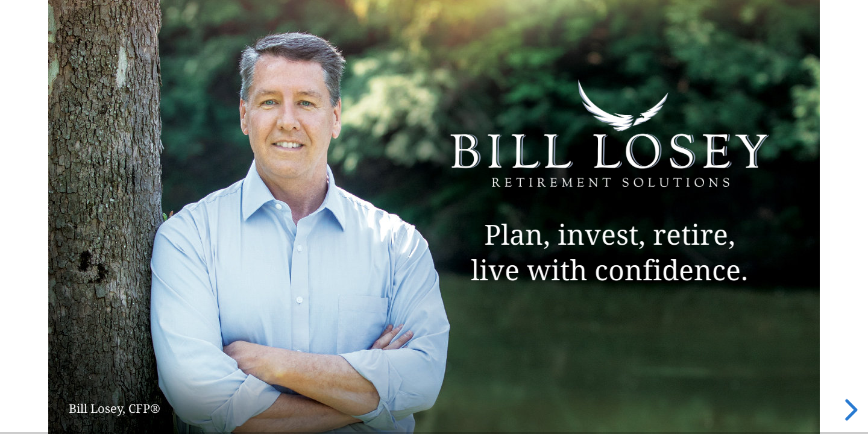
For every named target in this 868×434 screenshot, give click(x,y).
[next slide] (849, 410)
